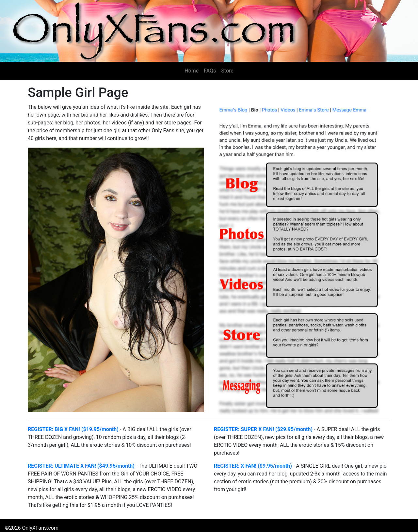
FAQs (210, 71)
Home (192, 71)
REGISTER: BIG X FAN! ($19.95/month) (73, 429)
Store (227, 71)
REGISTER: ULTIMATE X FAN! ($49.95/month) (81, 466)
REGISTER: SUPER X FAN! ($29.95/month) (263, 429)
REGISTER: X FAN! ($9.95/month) (253, 466)
